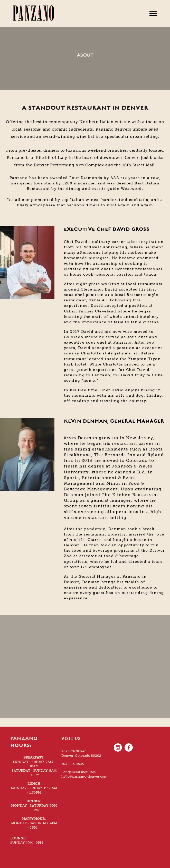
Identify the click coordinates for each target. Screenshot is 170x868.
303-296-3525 (73, 764)
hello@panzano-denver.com (84, 776)
